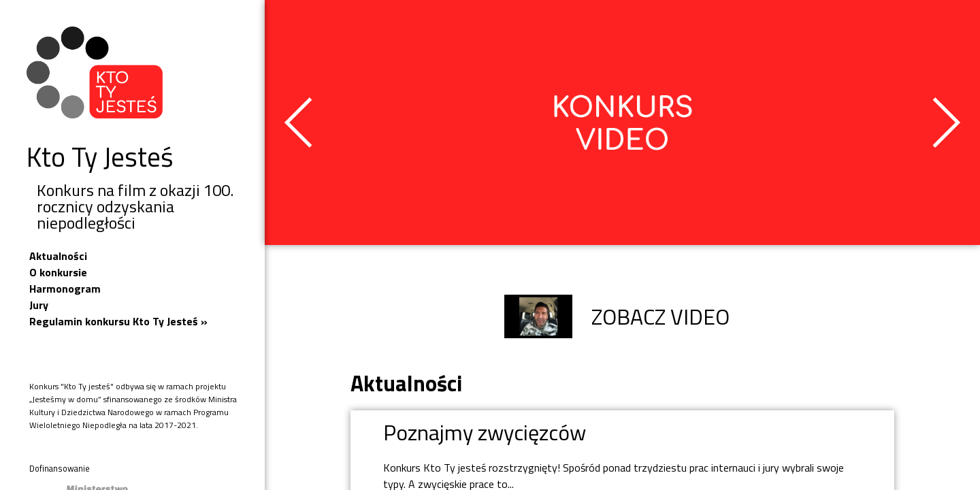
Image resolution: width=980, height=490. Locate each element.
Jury (39, 305)
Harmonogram (65, 289)
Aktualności (58, 256)
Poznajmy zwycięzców (485, 432)
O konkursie (58, 272)
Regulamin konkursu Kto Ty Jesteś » (118, 321)
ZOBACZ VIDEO (617, 316)
